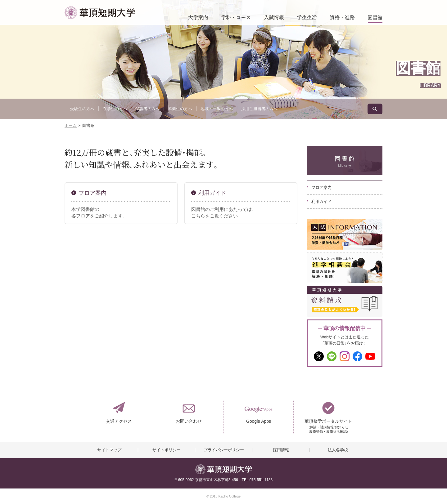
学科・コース (236, 19)
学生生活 (307, 19)
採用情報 (281, 450)
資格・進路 (342, 19)
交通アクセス (119, 421)
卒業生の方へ (180, 109)
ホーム (71, 125)
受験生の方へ (82, 109)
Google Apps (259, 421)
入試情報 (274, 19)
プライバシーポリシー (224, 450)
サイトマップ (109, 450)
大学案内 (198, 19)
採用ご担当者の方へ (259, 109)
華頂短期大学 (100, 12)
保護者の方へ (147, 109)
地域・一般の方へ (217, 109)
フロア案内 (93, 193)
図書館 (375, 19)
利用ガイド (212, 193)
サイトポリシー (167, 450)
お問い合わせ (189, 421)
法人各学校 (338, 450)
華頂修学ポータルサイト (328, 424)
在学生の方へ (115, 109)
